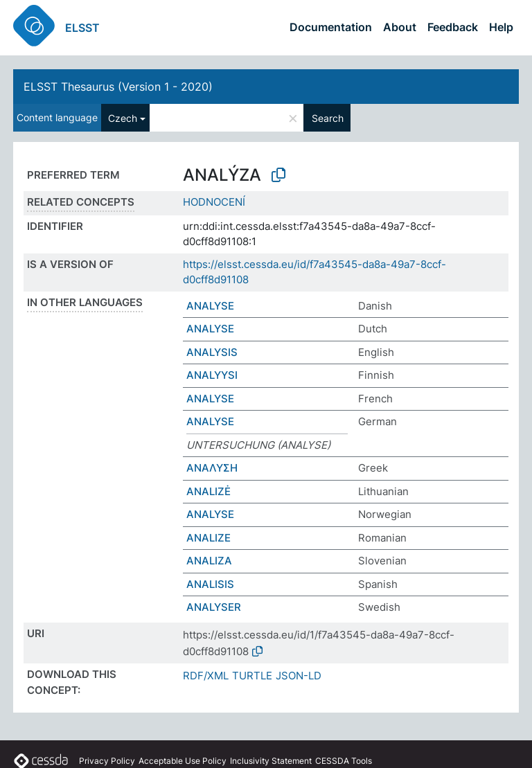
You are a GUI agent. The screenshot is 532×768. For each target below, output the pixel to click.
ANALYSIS (212, 352)
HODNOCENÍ (214, 202)
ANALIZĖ (209, 491)
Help (501, 27)
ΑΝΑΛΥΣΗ (212, 468)
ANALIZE (209, 538)
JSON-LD (299, 676)
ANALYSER (214, 607)
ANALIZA (209, 561)
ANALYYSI (212, 375)
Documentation (331, 27)
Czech (123, 118)
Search (328, 118)
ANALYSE (210, 306)
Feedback (453, 27)
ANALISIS (210, 584)
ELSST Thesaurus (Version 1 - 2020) (118, 87)
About (400, 27)
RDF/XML (206, 676)
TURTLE (252, 676)
